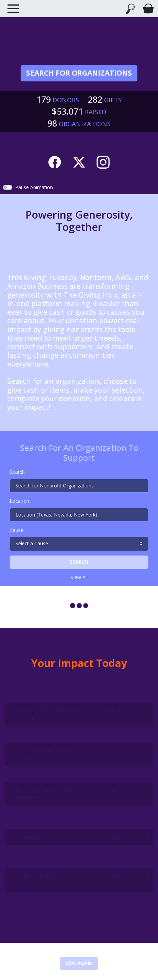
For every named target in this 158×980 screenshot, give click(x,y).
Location (19, 501)
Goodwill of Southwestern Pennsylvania (43, 856)
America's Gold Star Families (49, 900)
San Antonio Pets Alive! (40, 734)
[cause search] (79, 544)
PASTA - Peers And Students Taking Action (46, 817)
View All (79, 577)
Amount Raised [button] (112, 691)
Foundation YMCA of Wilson (46, 774)
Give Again (79, 963)
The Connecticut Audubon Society (43, 754)
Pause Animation (34, 187)
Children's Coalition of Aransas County (48, 880)
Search (17, 472)
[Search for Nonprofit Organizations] (79, 486)
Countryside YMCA (35, 837)
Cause (16, 530)
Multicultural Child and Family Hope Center (47, 793)
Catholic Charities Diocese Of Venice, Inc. (47, 715)
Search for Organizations (79, 73)
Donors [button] (140, 695)
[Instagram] (103, 161)
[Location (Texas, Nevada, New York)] (79, 515)
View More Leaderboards (79, 924)
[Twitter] (79, 161)
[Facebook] (55, 161)
